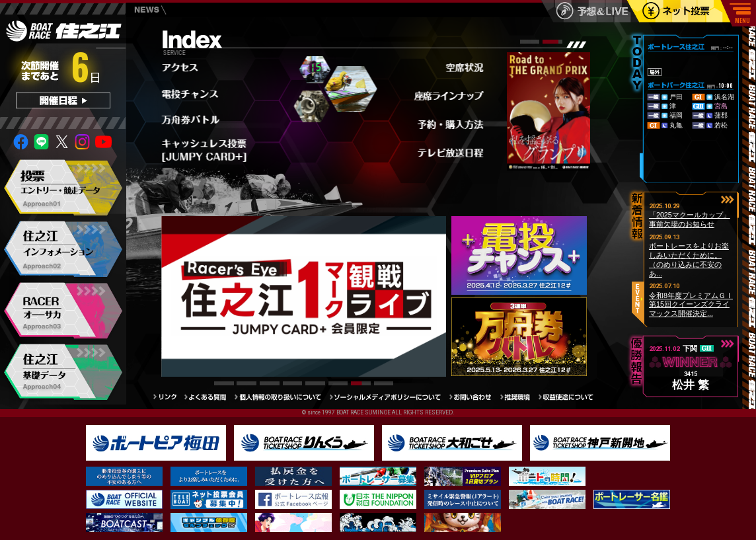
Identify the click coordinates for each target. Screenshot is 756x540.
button (728, 199)
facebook (21, 142)
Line (42, 142)
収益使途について (571, 397)
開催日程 (63, 100)
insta (83, 142)
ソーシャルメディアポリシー (390, 397)
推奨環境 (519, 397)
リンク (169, 397)
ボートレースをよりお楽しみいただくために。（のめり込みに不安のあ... (689, 259)
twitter (62, 142)
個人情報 (282, 397)
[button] (530, 42)
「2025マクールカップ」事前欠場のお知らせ (690, 219)
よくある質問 (209, 397)
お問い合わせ (474, 397)
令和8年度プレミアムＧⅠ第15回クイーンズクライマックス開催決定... (691, 304)
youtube (104, 142)
